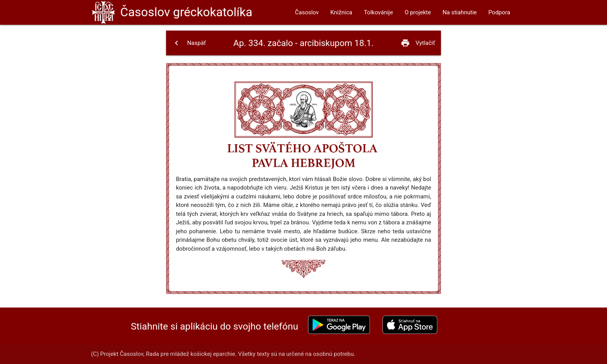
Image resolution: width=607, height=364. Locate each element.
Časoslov (186, 12)
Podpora (499, 12)
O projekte (418, 12)
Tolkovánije (378, 12)
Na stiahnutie (460, 12)
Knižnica (341, 12)
